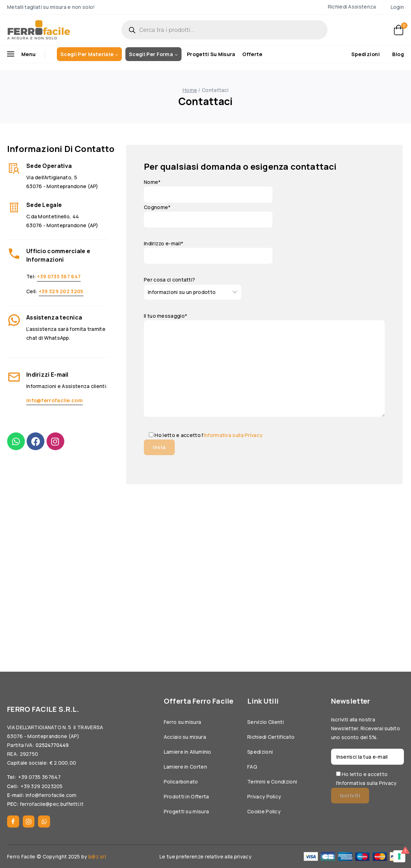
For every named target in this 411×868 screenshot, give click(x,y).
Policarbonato (181, 782)
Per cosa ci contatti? (169, 280)
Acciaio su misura (185, 737)
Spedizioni (366, 54)
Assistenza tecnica (54, 317)
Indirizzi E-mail (47, 375)
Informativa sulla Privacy (233, 435)
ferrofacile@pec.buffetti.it (52, 804)
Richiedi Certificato (271, 737)
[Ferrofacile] (39, 30)
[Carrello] (399, 30)
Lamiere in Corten (185, 767)
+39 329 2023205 (42, 786)
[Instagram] (29, 821)
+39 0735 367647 (39, 777)
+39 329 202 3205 (61, 291)
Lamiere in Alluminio (188, 752)
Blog (398, 54)
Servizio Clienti (266, 722)
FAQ (252, 767)
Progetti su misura (211, 54)
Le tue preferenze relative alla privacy (205, 856)
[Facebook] (13, 821)
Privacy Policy (264, 796)
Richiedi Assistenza (352, 7)
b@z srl (97, 856)
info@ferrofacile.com (55, 400)
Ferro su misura (183, 722)
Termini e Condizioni (272, 782)
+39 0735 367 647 (59, 276)
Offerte (252, 54)
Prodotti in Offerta (186, 796)
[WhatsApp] (44, 821)
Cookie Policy (264, 811)
